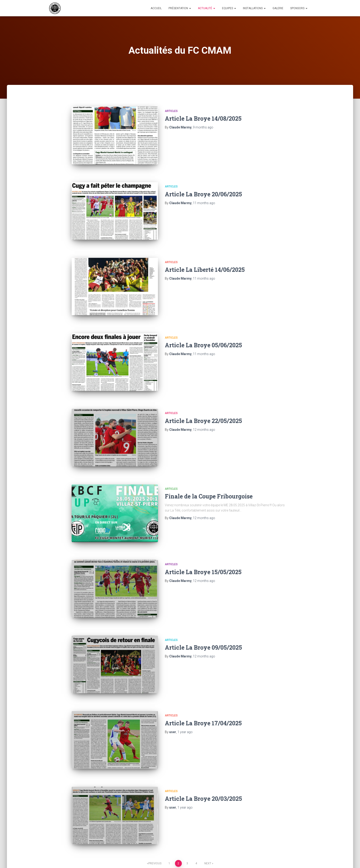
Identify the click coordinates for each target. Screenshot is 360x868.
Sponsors (299, 8)
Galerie (278, 8)
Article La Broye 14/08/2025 (203, 118)
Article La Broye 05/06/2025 (203, 332)
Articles (171, 111)
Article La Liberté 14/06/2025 (205, 261)
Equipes (229, 8)
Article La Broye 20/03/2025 (203, 760)
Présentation (180, 8)
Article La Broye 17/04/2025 (203, 689)
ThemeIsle (303, 858)
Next (208, 821)
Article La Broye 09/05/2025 (203, 618)
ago (203, 127)
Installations (254, 8)
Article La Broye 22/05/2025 (203, 404)
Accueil (156, 8)
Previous (155, 821)
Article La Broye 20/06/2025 (203, 190)
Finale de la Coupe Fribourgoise (209, 475)
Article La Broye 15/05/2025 (203, 546)
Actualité (207, 8)
